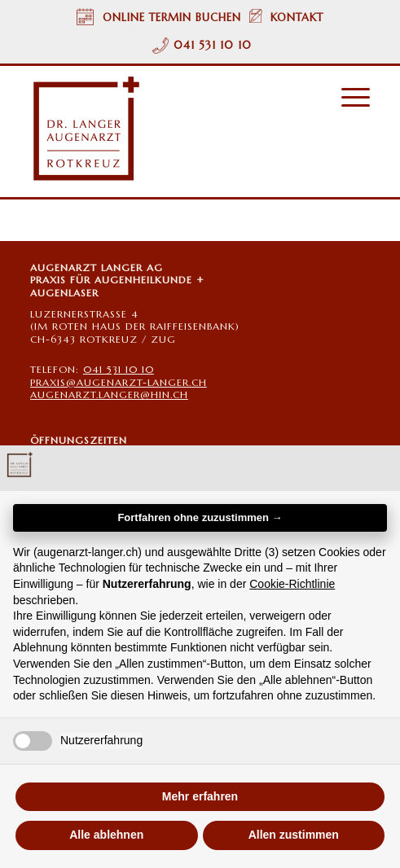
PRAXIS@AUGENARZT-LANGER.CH (119, 382)
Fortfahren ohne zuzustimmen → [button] (200, 517)
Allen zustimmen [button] (294, 835)
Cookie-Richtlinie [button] (292, 584)
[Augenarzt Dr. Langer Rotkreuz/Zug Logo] (166, 130)
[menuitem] (347, 98)
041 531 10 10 (213, 45)
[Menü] (347, 98)
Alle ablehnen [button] (106, 835)
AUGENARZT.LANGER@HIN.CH (109, 395)
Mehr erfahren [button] (200, 796)
